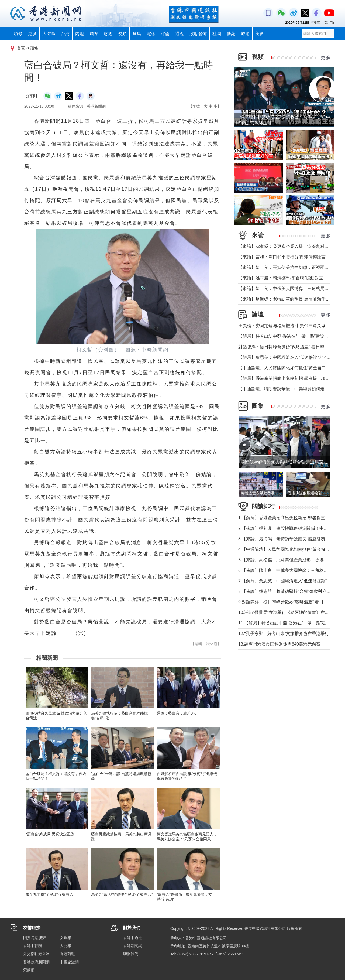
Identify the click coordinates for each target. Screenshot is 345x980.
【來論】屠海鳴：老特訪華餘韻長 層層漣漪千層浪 (286, 299)
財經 (108, 34)
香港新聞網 (133, 946)
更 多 (326, 58)
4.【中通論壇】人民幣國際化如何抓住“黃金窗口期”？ (289, 549)
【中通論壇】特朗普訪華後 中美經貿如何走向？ (286, 389)
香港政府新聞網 (36, 962)
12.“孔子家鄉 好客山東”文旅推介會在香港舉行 (284, 634)
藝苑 (231, 34)
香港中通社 (133, 938)
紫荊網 (29, 970)
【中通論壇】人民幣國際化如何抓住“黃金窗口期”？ (287, 368)
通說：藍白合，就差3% (177, 713)
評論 (165, 34)
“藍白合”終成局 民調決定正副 (50, 834)
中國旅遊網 (69, 962)
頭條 (18, 34)
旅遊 (245, 34)
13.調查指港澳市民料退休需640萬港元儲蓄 (279, 644)
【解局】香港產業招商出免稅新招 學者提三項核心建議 (291, 378)
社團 (217, 34)
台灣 (65, 34)
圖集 (137, 34)
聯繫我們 (131, 954)
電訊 (151, 34)
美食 (260, 34)
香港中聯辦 (33, 946)
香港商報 (67, 954)
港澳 (32, 34)
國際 (94, 34)
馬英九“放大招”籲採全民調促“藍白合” (122, 894)
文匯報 (65, 938)
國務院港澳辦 (34, 938)
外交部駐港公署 (36, 954)
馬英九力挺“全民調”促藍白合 (49, 894)
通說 (180, 34)
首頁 (21, 48)
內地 (80, 34)
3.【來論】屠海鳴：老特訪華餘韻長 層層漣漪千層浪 (288, 539)
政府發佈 (198, 34)
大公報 (65, 946)
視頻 (122, 34)
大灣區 (49, 34)
